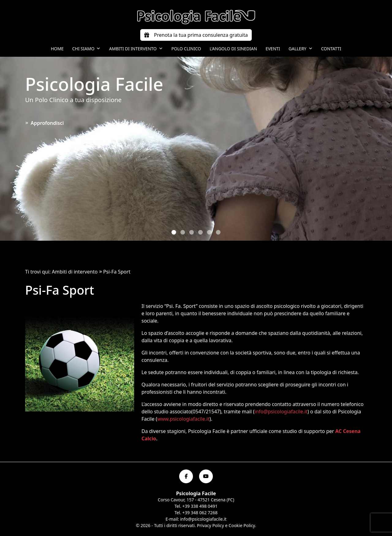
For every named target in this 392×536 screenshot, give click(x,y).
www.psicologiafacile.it (183, 419)
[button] (174, 232)
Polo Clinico (186, 49)
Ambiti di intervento (136, 49)
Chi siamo (87, 49)
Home (57, 49)
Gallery (300, 49)
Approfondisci (44, 123)
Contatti (331, 49)
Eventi (273, 49)
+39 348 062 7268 (200, 513)
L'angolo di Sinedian (233, 49)
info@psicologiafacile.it (281, 412)
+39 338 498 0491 (200, 506)
